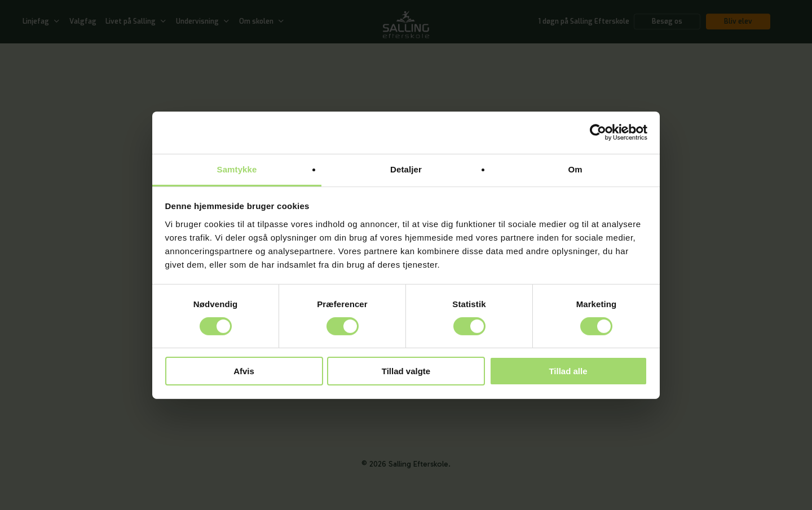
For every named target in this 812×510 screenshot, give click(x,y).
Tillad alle (568, 371)
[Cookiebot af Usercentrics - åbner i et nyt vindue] (598, 132)
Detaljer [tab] (406, 169)
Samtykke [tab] (237, 169)
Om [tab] (575, 169)
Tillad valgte (406, 371)
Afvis (244, 371)
